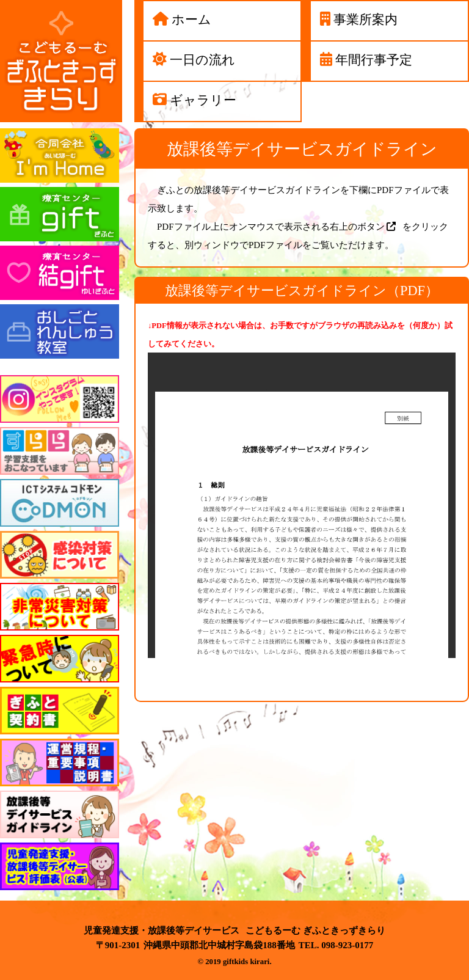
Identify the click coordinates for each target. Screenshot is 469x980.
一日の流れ (202, 60)
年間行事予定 (374, 60)
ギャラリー (203, 100)
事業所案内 (365, 19)
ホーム (191, 19)
